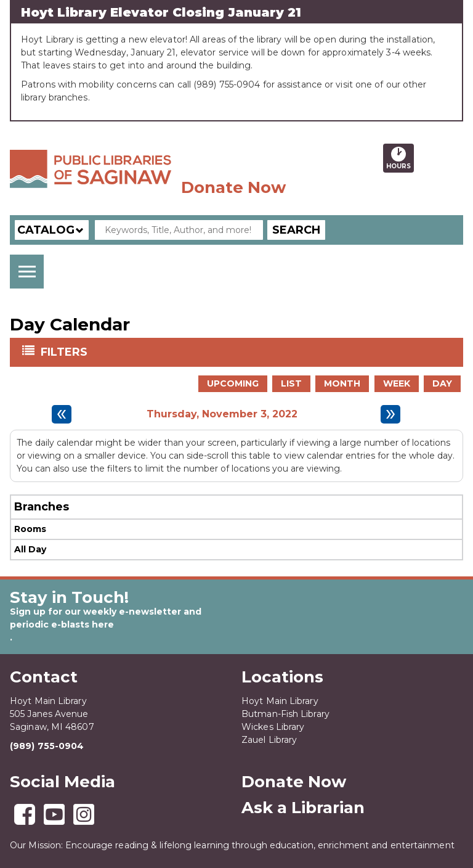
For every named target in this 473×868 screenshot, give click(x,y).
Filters (65, 351)
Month (342, 383)
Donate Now (233, 187)
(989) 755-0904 (47, 746)
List (291, 383)
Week (397, 383)
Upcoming (233, 383)
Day (442, 383)
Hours (400, 158)
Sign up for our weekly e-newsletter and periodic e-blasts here (106, 618)
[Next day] (390, 414)
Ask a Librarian (303, 808)
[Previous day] (62, 414)
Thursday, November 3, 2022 (222, 414)
